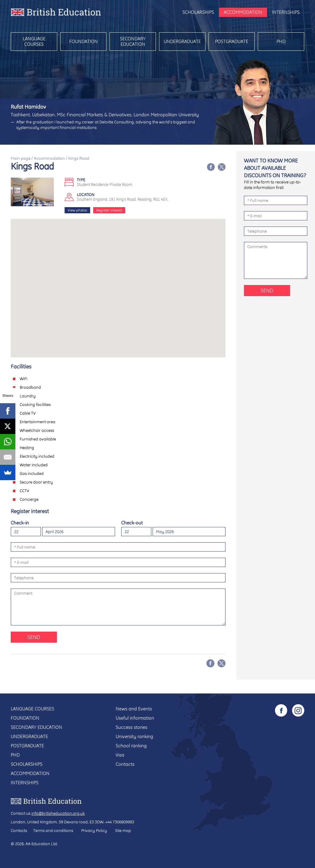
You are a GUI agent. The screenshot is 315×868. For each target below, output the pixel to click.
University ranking (134, 736)
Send (34, 637)
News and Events (134, 709)
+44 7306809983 (120, 822)
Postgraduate (232, 41)
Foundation (84, 41)
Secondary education (133, 41)
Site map (123, 830)
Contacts (125, 764)
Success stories (132, 727)
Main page (21, 158)
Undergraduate (182, 41)
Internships (286, 12)
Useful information (135, 718)
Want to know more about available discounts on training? (275, 168)
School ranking (131, 746)
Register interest (109, 210)
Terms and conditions (53, 830)
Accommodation (243, 12)
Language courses (34, 41)
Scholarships (198, 12)
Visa (120, 755)
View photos (77, 210)
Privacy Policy (94, 830)
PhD (281, 41)
